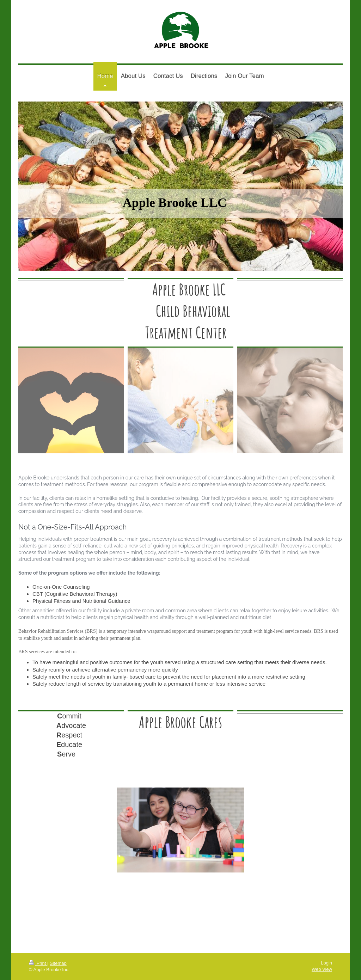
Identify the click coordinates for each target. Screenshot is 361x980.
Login (326, 963)
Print (38, 963)
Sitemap (58, 963)
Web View (322, 969)
